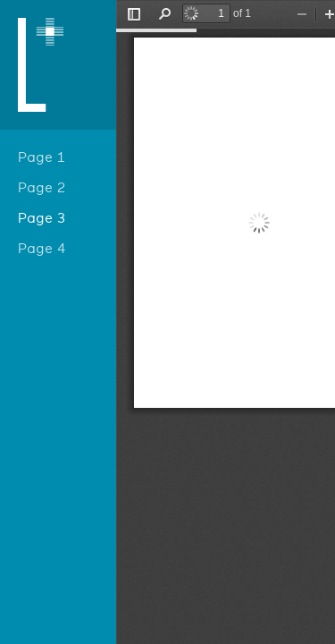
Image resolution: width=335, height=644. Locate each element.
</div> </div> (226, 322)
